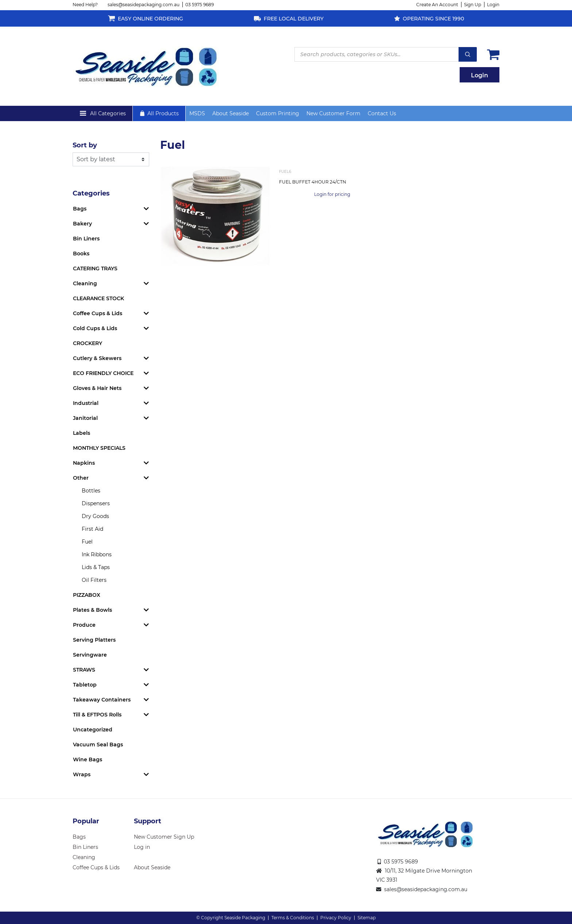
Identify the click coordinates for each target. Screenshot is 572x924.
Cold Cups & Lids (95, 328)
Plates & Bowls (92, 610)
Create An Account (437, 5)
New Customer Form (333, 113)
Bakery (82, 224)
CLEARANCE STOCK (98, 298)
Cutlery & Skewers (97, 358)
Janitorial (85, 418)
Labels (82, 433)
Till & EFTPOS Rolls (97, 715)
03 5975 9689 (200, 5)
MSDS (197, 113)
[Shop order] (111, 159)
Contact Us (382, 113)
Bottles (91, 491)
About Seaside (231, 113)
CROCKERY (88, 343)
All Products (163, 113)
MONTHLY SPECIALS (99, 448)
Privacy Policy (336, 918)
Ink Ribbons (97, 554)
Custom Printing (278, 113)
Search (468, 54)
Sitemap (367, 918)
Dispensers (96, 503)
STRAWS (84, 670)
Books (81, 254)
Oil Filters (94, 580)
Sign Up (473, 5)
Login (493, 5)
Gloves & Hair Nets (97, 388)
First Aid (92, 529)
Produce (84, 625)
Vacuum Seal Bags (98, 745)
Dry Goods (95, 516)
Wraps (82, 774)
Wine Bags (88, 759)
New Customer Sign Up (164, 837)
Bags (80, 209)
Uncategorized (93, 730)
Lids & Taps (96, 567)
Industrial (86, 403)
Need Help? (85, 5)
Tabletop (85, 685)
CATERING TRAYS (95, 268)
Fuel (87, 542)
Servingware (90, 655)
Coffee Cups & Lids (98, 313)
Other (81, 478)
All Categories (108, 113)
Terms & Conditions (293, 918)
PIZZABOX (87, 595)
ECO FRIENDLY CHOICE (103, 373)
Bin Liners (86, 239)
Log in (142, 847)
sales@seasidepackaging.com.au (144, 5)
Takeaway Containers (102, 700)
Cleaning (85, 283)
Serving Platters (94, 640)
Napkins (84, 463)
